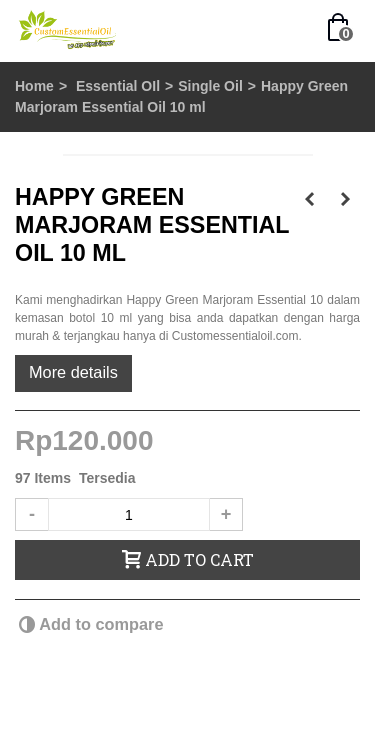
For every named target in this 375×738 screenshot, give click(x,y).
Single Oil (210, 86)
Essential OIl (118, 86)
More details (73, 372)
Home (34, 86)
